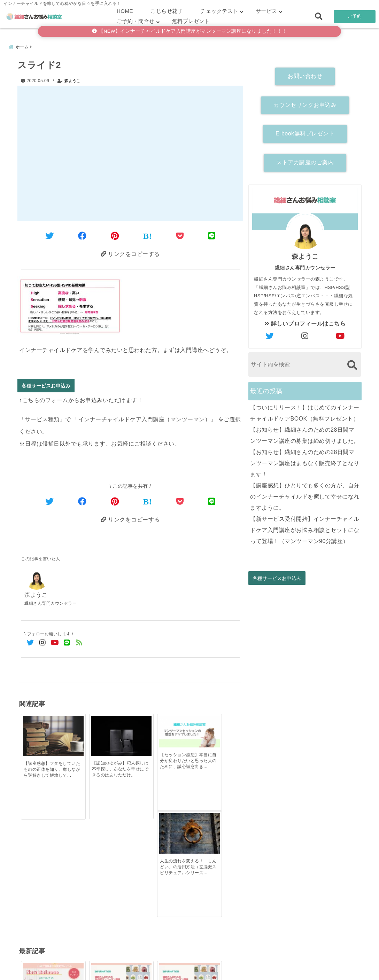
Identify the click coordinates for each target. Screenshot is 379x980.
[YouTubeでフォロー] (55, 643)
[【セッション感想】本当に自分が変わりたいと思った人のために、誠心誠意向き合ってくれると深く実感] (158, 728)
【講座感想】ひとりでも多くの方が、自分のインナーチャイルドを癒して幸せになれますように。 (305, 496)
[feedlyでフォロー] (79, 643)
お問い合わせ (305, 75)
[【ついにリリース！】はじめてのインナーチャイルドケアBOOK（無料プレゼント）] (47, 840)
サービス (266, 11)
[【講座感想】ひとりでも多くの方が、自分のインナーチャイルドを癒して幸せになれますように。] (214, 839)
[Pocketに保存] (180, 236)
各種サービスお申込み (46, 386)
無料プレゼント (191, 21)
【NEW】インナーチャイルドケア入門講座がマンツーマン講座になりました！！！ (189, 31)
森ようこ (72, 80)
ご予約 (355, 16)
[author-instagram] (305, 335)
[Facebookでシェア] (82, 236)
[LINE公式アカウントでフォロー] (67, 643)
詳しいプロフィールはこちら (305, 323)
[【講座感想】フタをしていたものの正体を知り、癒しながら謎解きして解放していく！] (47, 732)
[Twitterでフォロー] (30, 643)
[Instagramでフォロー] (43, 643)
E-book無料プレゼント (305, 133)
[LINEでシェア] (212, 236)
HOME (125, 11)
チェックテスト (219, 11)
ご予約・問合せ (136, 21)
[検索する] (352, 364)
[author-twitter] (270, 335)
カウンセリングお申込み (305, 104)
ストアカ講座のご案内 (305, 162)
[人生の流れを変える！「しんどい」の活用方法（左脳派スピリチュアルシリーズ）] (214, 732)
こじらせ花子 (167, 11)
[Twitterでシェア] (50, 236)
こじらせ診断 (190, 964)
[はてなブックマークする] (148, 236)
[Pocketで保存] (180, 501)
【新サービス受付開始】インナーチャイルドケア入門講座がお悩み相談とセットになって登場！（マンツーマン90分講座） (305, 529)
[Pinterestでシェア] (115, 236)
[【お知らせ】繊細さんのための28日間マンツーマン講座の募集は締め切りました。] (103, 840)
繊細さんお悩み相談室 (170, 973)
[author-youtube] (340, 335)
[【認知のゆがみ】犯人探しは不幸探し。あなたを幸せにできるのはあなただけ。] (103, 732)
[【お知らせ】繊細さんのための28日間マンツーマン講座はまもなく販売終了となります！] (158, 840)
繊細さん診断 (144, 964)
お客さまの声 (235, 964)
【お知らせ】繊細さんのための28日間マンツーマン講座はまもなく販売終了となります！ (305, 462)
